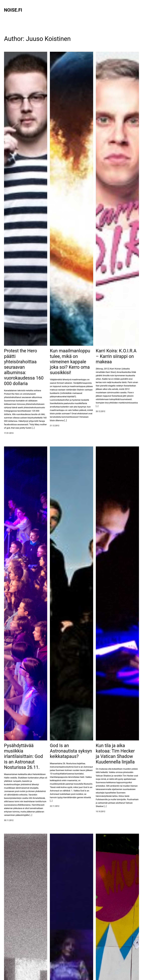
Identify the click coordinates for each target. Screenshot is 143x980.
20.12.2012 (101, 411)
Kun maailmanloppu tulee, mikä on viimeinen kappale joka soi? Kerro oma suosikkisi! (70, 362)
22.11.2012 (55, 806)
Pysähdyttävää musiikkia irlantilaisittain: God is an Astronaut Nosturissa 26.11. (23, 756)
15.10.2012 (101, 812)
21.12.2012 (55, 426)
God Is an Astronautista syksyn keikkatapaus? (71, 751)
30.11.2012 (9, 820)
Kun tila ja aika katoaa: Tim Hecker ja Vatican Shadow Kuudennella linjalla (115, 754)
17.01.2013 (9, 433)
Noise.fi (13, 10)
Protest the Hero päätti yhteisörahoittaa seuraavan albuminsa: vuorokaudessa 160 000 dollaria (24, 367)
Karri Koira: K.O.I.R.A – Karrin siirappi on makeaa (116, 356)
